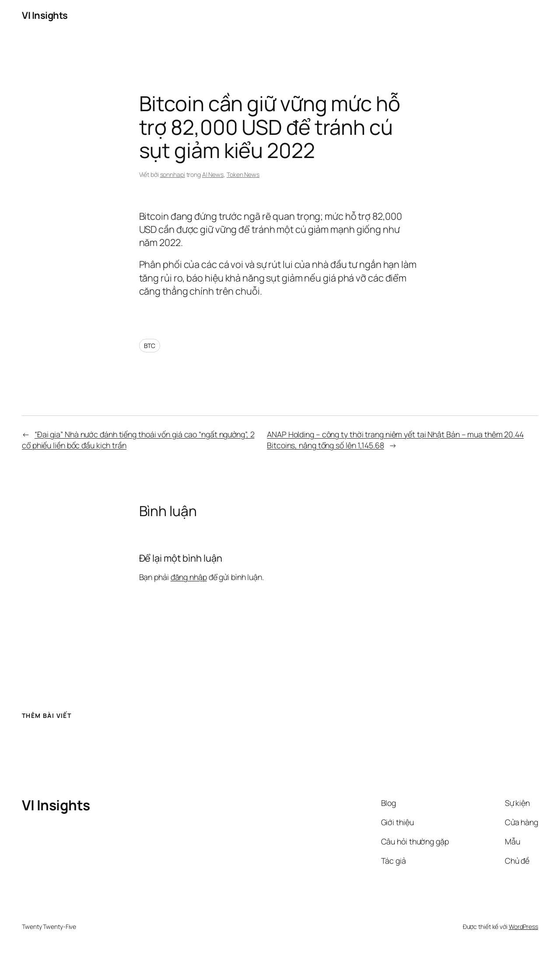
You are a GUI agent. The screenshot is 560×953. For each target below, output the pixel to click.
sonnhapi (173, 174)
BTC (150, 346)
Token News (243, 174)
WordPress (523, 927)
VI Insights (45, 15)
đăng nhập (189, 577)
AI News (213, 174)
